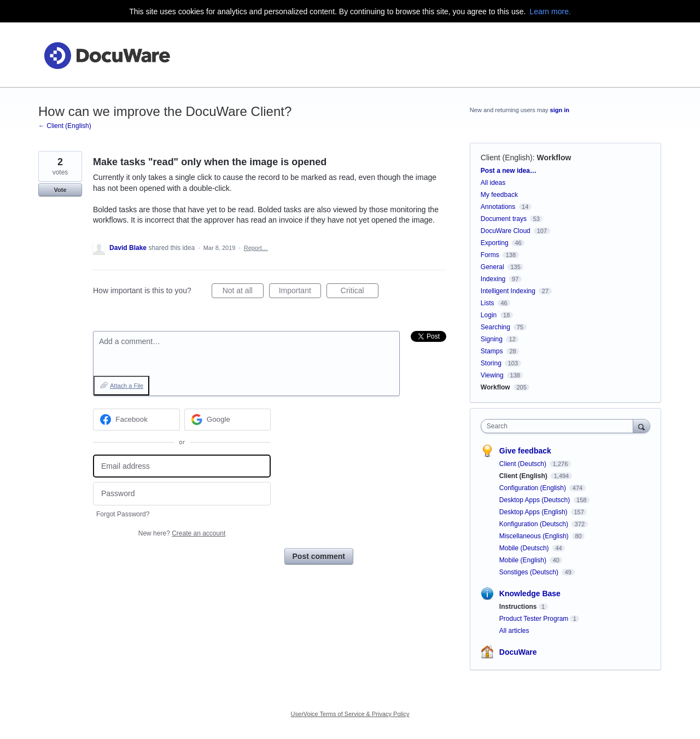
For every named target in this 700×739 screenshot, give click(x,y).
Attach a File (127, 386)
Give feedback (525, 451)
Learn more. (550, 11)
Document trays (504, 219)
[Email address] (182, 466)
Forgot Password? (123, 514)
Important (300, 292)
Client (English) (507, 158)
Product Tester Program (534, 619)
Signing (492, 339)
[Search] (641, 426)
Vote (60, 190)
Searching (495, 327)
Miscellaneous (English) (535, 536)
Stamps (492, 351)
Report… (256, 248)
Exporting (495, 243)
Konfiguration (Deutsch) (535, 524)
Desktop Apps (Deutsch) (536, 500)
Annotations (498, 207)
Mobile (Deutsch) (525, 548)
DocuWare (518, 652)
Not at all (243, 292)
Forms (490, 255)
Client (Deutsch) (524, 464)
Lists (488, 303)
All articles (514, 631)
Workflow (554, 158)
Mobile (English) (524, 560)
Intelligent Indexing (508, 291)
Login (489, 315)
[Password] (182, 494)
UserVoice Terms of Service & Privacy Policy (350, 714)
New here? (182, 533)
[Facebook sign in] (136, 420)
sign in (560, 110)
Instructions (518, 607)
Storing (491, 363)
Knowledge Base (530, 593)
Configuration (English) (533, 488)
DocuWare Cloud (506, 231)
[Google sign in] (228, 420)
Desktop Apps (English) (534, 512)
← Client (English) (65, 126)
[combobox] (560, 426)
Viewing (492, 375)
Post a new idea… (509, 171)
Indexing (493, 279)
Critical (360, 292)
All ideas (493, 183)
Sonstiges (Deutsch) (530, 572)
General (492, 267)
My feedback (499, 195)
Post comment (319, 556)
